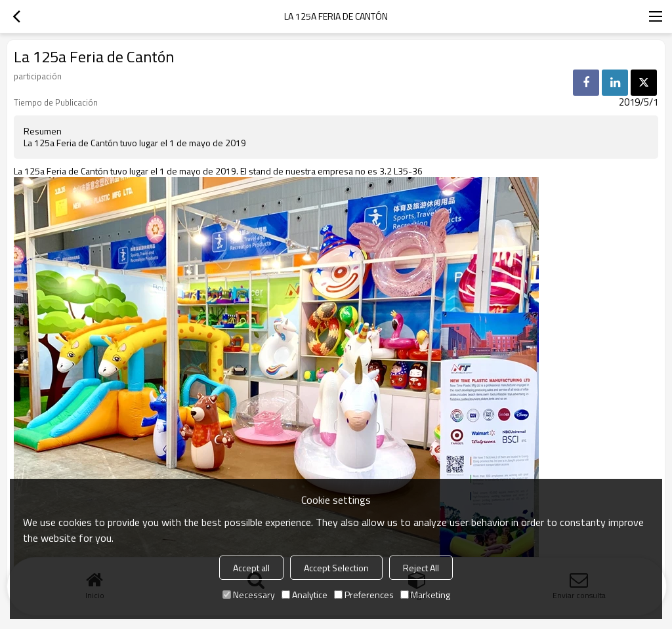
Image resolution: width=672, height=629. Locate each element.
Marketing (425, 595)
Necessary (249, 595)
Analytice (304, 595)
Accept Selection (336, 568)
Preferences (364, 595)
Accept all (251, 568)
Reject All (421, 568)
